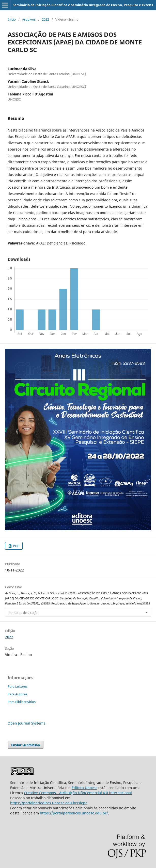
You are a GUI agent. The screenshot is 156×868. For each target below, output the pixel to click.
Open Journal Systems (26, 723)
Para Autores (17, 694)
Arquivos (29, 19)
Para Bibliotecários (22, 702)
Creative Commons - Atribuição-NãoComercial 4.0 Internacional (78, 793)
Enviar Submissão (26, 745)
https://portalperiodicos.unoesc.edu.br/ (74, 813)
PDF (16, 546)
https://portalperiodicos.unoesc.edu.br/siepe (49, 803)
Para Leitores (18, 686)
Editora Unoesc (84, 788)
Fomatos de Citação (24, 613)
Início (12, 19)
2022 (45, 19)
